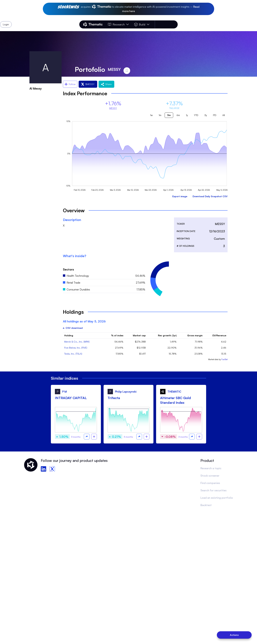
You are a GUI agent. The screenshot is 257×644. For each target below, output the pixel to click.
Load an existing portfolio (217, 498)
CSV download (73, 328)
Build (142, 24)
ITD (215, 115)
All (224, 115)
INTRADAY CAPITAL (71, 398)
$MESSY (88, 84)
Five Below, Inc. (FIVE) (76, 348)
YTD (196, 115)
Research (118, 24)
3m (169, 115)
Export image (180, 196)
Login (169, 24)
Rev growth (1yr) (167, 335)
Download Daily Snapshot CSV (210, 196)
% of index (117, 335)
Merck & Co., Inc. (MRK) (77, 342)
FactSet (224, 359)
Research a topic (211, 468)
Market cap (139, 335)
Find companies (210, 483)
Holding (69, 335)
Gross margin (195, 335)
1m (160, 115)
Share (106, 84)
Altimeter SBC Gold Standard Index (176, 400)
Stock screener (210, 476)
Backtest (206, 505)
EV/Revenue (219, 335)
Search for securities (213, 490)
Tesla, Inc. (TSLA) (73, 354)
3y (206, 115)
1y (187, 115)
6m (178, 115)
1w (151, 115)
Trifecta (114, 398)
